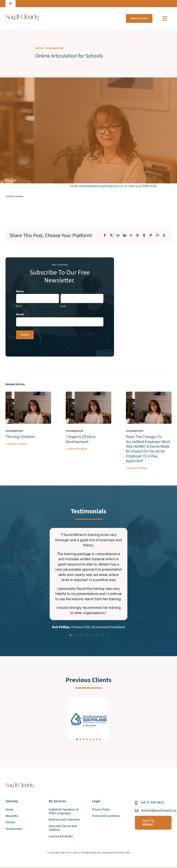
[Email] (157, 236)
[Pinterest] (151, 236)
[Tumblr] (144, 236)
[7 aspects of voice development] (88, 394)
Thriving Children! (21, 437)
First (19, 306)
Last (63, 306)
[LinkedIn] (125, 236)
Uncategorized (54, 48)
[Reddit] (118, 236)
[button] (77, 739)
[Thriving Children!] (28, 394)
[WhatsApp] (131, 236)
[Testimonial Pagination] (70, 635)
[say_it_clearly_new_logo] (22, 13)
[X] (111, 236)
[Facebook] (105, 236)
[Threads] (137, 236)
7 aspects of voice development (81, 439)
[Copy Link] (164, 236)
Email (20, 314)
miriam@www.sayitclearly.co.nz (101, 186)
